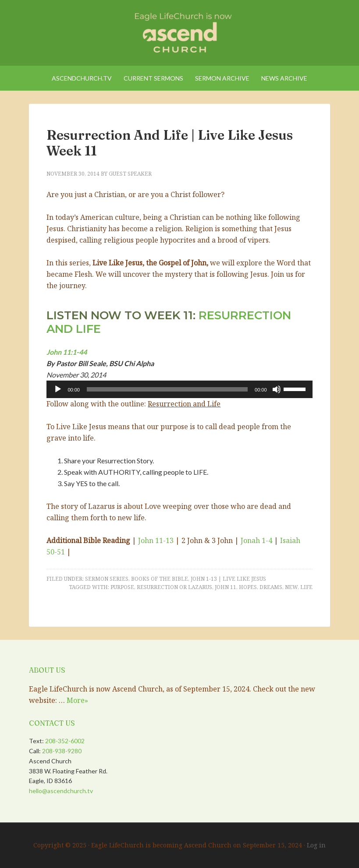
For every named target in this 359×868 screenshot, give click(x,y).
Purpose (122, 587)
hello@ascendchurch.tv (61, 791)
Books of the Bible (160, 579)
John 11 (226, 587)
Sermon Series (107, 579)
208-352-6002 (65, 741)
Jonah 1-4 (256, 540)
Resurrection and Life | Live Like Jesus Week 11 (170, 143)
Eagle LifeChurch (179, 31)
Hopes (248, 587)
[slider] (167, 389)
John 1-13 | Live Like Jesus (228, 579)
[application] (179, 389)
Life (306, 587)
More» (77, 700)
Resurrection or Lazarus (174, 587)
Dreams (271, 587)
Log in (316, 845)
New (291, 587)
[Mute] (277, 389)
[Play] (58, 389)
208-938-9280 (62, 751)
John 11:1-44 (67, 352)
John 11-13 (156, 540)
